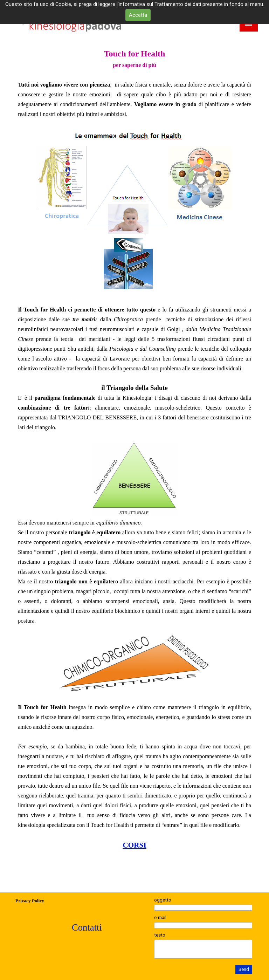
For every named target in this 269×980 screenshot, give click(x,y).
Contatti (87, 927)
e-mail (160, 917)
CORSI (134, 845)
